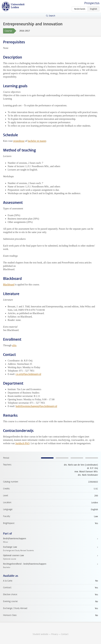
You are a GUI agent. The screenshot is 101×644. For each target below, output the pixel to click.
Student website (40, 634)
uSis (14, 345)
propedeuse (19, 141)
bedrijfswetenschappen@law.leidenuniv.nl (36, 406)
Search (52, 16)
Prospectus (92, 3)
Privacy (55, 634)
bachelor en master (37, 141)
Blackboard (9, 285)
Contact (65, 634)
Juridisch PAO (22, 443)
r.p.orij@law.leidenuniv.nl (28, 374)
